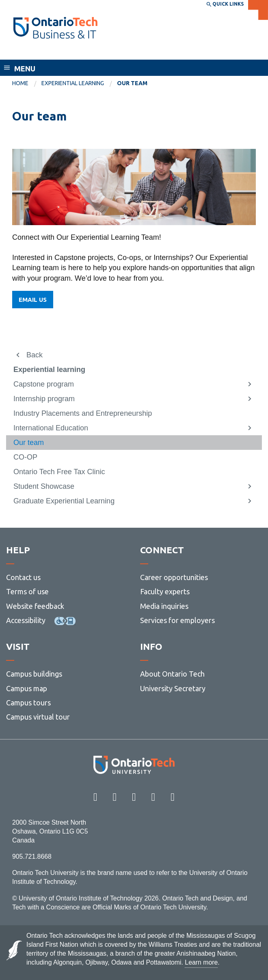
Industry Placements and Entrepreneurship (83, 413)
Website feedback (35, 606)
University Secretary (173, 688)
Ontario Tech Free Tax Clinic (59, 472)
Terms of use (27, 591)
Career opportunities (174, 577)
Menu (25, 69)
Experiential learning (73, 83)
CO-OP (25, 457)
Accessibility (26, 620)
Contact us (23, 577)
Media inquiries (164, 606)
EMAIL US (33, 300)
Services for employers (177, 620)
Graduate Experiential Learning (64, 501)
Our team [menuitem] (132, 83)
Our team (29, 443)
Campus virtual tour (38, 717)
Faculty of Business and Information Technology (103, 52)
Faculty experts (165, 591)
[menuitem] (27, 84)
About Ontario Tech (172, 674)
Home (20, 83)
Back (35, 355)
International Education (51, 428)
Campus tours (28, 703)
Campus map (27, 688)
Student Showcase (44, 486)
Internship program (44, 399)
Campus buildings (34, 674)
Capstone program (44, 384)
